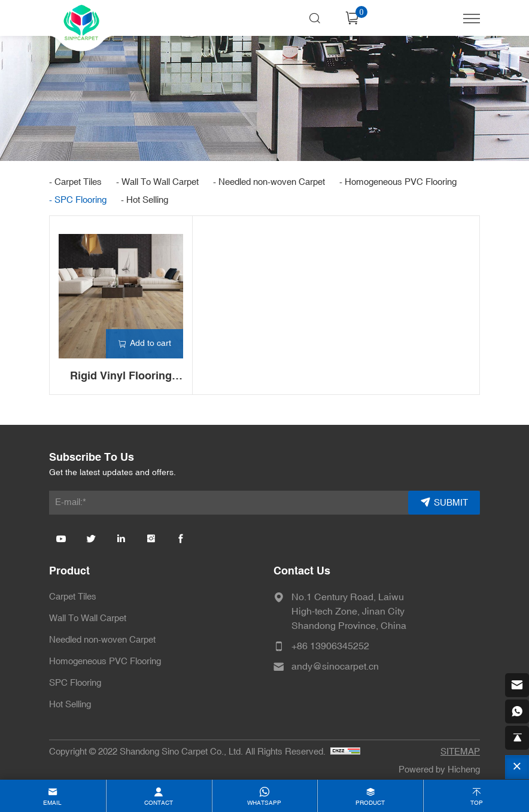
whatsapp (264, 803)
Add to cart (151, 343)
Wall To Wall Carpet (88, 618)
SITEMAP (460, 752)
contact (159, 803)
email (52, 803)
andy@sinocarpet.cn (335, 667)
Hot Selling (70, 705)
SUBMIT (451, 503)
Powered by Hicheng (439, 770)
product (370, 803)
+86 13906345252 (330, 646)
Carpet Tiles (73, 597)
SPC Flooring (75, 683)
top (477, 803)
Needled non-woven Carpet (102, 640)
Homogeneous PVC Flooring (105, 662)
